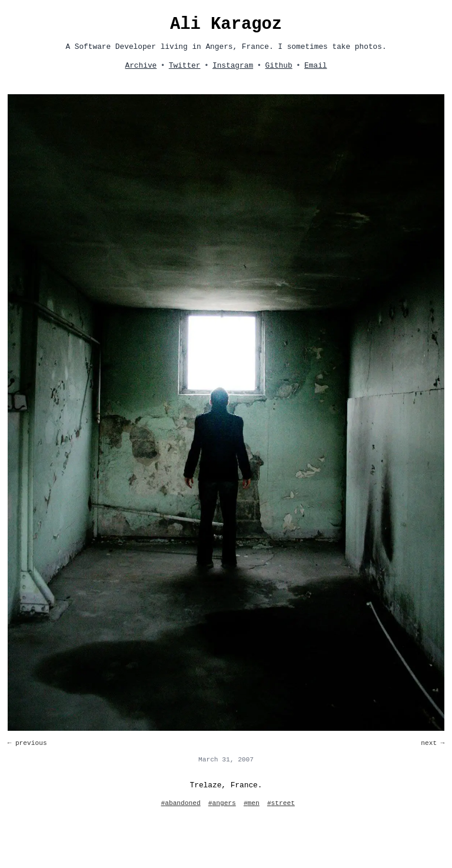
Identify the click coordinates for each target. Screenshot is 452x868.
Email (315, 66)
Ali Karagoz (226, 24)
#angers (222, 803)
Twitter (185, 66)
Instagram (233, 66)
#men (252, 803)
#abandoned (181, 803)
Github (279, 66)
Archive (141, 66)
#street (281, 803)
